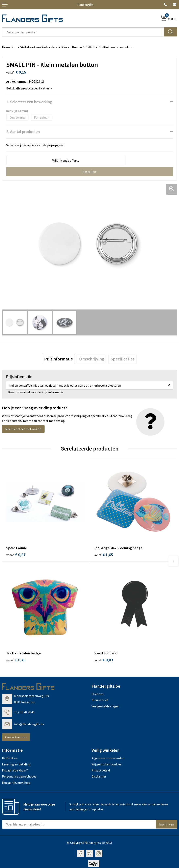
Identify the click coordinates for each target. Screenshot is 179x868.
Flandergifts (85, 5)
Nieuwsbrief (100, 701)
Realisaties (10, 759)
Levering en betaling (16, 765)
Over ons (98, 695)
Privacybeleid (101, 771)
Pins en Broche (72, 47)
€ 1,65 (103, 555)
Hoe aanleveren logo (16, 783)
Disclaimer (99, 777)
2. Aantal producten (23, 131)
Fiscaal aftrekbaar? (15, 771)
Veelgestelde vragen (106, 707)
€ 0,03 (103, 660)
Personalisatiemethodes (19, 777)
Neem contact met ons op (23, 429)
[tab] (58, 359)
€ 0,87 (16, 555)
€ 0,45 (16, 660)
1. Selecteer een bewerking (29, 102)
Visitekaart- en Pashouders (39, 47)
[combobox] (83, 32)
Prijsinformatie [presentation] (58, 359)
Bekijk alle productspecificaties (29, 88)
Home (6, 47)
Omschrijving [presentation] (92, 359)
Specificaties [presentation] (123, 359)
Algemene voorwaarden (108, 759)
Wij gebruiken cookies (106, 765)
